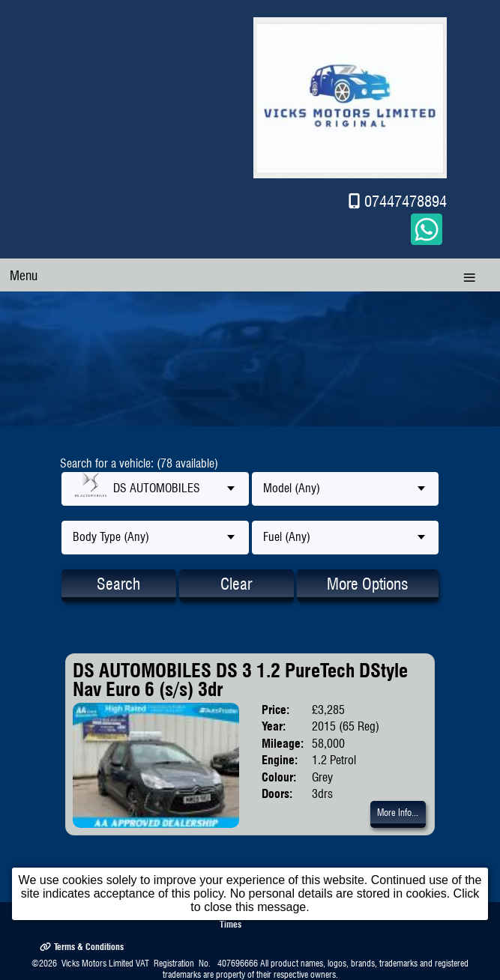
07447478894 (406, 201)
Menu (24, 275)
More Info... (398, 813)
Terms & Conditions (82, 946)
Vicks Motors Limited (97, 963)
